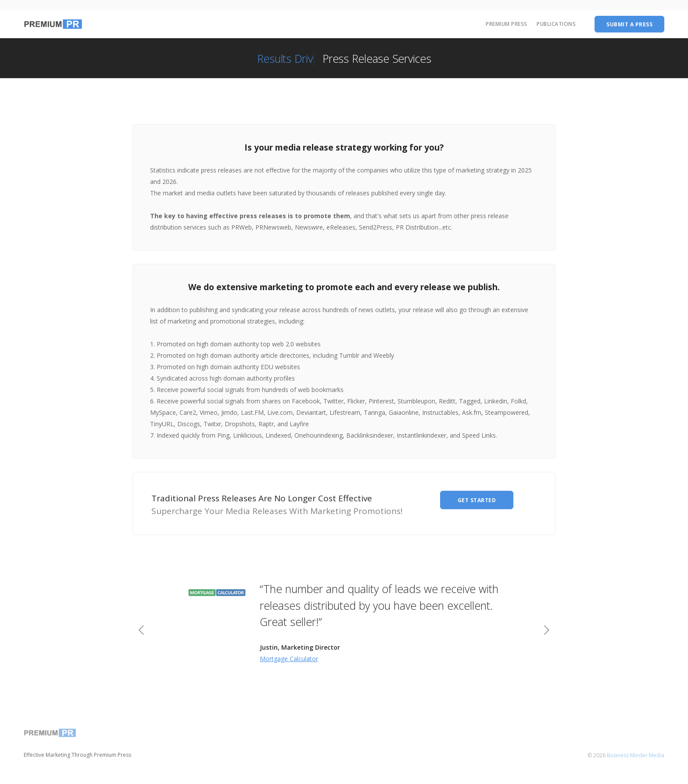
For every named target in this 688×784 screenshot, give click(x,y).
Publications (556, 24)
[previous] (141, 631)
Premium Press (507, 24)
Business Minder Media (636, 755)
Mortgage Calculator (289, 659)
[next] (547, 631)
